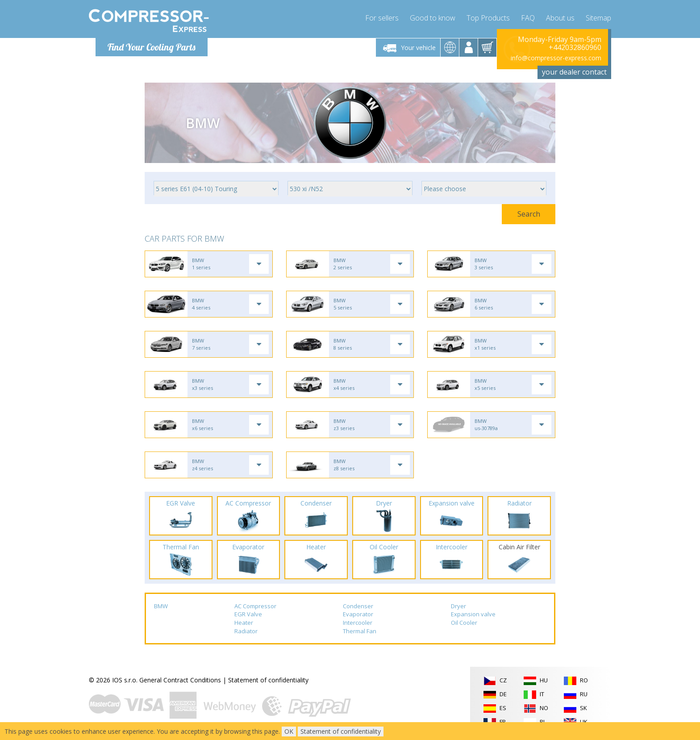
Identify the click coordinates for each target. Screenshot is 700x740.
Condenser (358, 606)
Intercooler (358, 623)
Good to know (433, 18)
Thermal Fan (360, 631)
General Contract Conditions (180, 680)
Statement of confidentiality (268, 680)
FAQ (528, 18)
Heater (244, 623)
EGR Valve (248, 614)
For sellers (382, 18)
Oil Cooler (464, 623)
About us (560, 18)
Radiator (246, 631)
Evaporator (358, 614)
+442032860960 (575, 47)
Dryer (458, 606)
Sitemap (598, 18)
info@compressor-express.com (556, 58)
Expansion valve (473, 614)
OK (289, 731)
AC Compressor (255, 606)
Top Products (488, 18)
